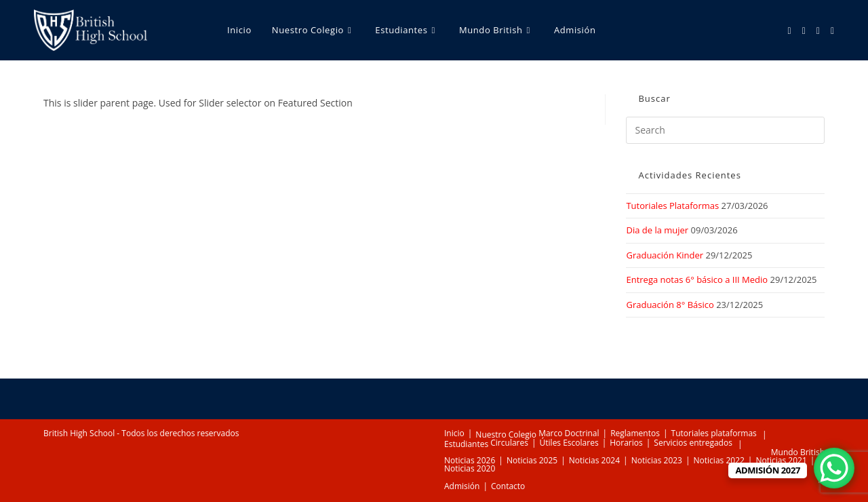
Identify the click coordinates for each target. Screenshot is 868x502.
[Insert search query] (725, 130)
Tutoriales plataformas (714, 433)
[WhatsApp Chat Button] (834, 468)
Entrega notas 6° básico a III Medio (697, 279)
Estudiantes (466, 444)
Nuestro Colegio (506, 435)
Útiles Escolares (569, 443)
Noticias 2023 (657, 460)
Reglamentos (635, 433)
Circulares (509, 443)
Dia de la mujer (657, 230)
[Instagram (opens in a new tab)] (804, 31)
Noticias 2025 (532, 460)
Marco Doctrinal (569, 433)
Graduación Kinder (665, 255)
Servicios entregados (693, 443)
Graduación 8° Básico (670, 305)
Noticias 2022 (719, 460)
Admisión (462, 486)
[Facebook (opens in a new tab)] (790, 31)
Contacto (508, 486)
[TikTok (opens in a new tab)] (832, 31)
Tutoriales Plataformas (672, 206)
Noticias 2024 (594, 460)
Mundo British (798, 452)
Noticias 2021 (781, 460)
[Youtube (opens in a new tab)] (818, 31)
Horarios (626, 443)
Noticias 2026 (470, 460)
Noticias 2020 (470, 468)
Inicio (454, 433)
